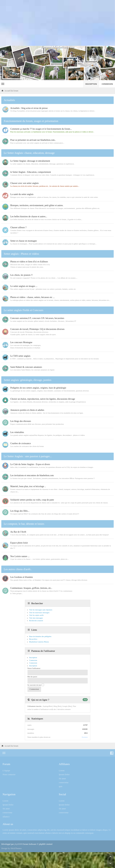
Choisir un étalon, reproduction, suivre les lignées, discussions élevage (43, 399)
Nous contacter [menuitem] (9, 774)
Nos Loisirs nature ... (20, 556)
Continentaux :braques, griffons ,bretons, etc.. (31, 588)
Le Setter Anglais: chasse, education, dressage (29, 153)
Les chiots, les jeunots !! (21, 275)
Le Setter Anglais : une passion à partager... (28, 456)
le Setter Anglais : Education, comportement (31, 172)
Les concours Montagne (21, 342)
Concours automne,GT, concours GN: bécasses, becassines (37, 318)
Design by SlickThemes (11, 848)
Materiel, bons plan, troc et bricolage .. (28, 486)
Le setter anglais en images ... (24, 286)
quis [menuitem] (61, 786)
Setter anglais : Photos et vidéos (21, 254)
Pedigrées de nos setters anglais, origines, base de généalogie (38, 388)
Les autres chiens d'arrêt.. (18, 569)
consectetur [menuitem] (64, 782)
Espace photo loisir (19, 543)
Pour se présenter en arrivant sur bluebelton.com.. (33, 140)
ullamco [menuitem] (6, 817)
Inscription (33, 666)
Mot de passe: (32, 677)
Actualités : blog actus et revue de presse (29, 108)
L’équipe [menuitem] (6, 770)
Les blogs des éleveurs (21, 421)
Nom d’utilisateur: (34, 668)
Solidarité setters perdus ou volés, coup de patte (32, 500)
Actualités (9, 100)
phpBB (17, 844)
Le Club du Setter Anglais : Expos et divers (30, 464)
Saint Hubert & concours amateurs (26, 367)
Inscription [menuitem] (91, 84)
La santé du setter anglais (22, 194)
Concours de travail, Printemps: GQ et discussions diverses (37, 329)
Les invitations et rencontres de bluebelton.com (32, 475)
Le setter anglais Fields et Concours (24, 310)
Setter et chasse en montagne (24, 241)
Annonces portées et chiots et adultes (27, 410)
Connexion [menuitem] (107, 84)
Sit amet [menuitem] (62, 779)
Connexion (33, 663)
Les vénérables (17, 432)
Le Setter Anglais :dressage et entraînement (30, 161)
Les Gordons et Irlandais (22, 577)
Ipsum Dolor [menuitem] (64, 774)
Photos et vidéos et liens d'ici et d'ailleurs (29, 262)
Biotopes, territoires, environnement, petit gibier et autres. (37, 205)
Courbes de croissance (21, 443)
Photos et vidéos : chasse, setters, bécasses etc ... (32, 297)
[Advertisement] (57, 23)
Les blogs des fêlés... (20, 511)
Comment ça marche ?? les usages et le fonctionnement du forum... (41, 129)
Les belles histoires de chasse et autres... (29, 217)
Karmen (85, 737)
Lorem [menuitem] (62, 770)
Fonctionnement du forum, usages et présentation (31, 121)
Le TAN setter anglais (20, 356)
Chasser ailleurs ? (18, 227)
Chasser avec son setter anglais (24, 183)
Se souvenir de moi (36, 685)
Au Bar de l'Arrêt (18, 532)
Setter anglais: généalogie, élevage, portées (28, 380)
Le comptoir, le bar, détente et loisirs (24, 524)
